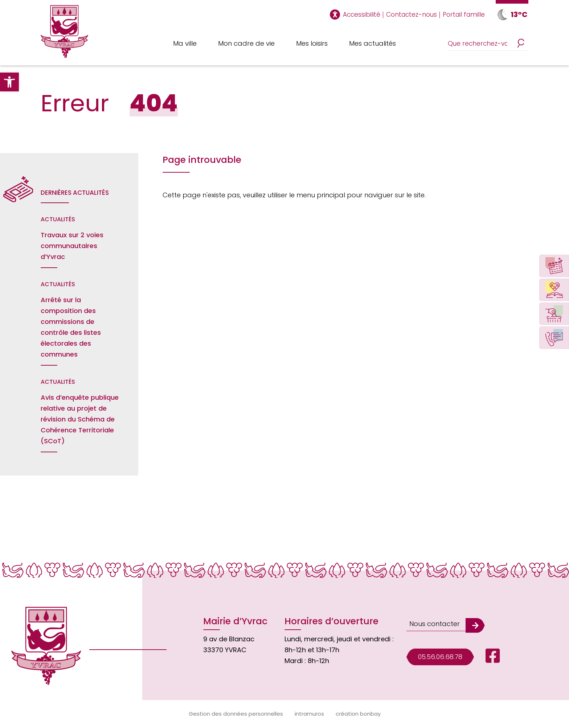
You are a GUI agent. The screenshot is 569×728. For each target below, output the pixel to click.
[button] (9, 82)
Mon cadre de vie (246, 43)
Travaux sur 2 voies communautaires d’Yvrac (72, 246)
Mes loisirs (312, 43)
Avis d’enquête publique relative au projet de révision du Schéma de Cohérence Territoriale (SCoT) (80, 419)
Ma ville (185, 43)
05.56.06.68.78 (440, 657)
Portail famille (464, 15)
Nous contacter (435, 624)
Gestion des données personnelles (236, 714)
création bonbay (358, 714)
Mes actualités (372, 43)
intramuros (309, 714)
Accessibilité (362, 15)
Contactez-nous (412, 15)
